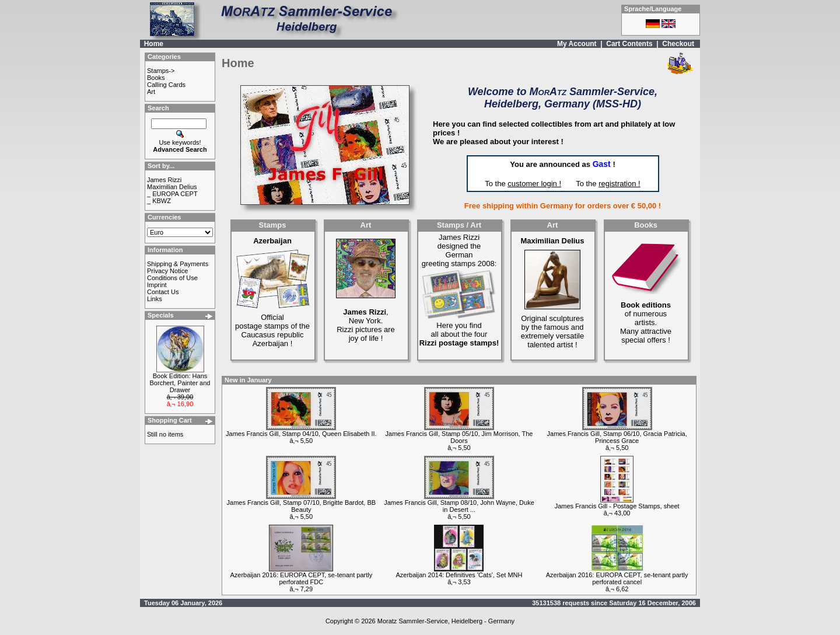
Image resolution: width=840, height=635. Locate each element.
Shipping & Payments (178, 264)
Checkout (678, 44)
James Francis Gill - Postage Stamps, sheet (617, 506)
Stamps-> (161, 71)
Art (151, 92)
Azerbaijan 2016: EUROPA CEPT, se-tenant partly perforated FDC (301, 578)
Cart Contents (629, 44)
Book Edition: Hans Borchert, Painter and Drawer (180, 383)
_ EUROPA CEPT (172, 194)
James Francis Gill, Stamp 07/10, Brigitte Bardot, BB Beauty (302, 506)
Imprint (157, 285)
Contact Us (163, 292)
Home (154, 44)
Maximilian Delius (172, 187)
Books (156, 78)
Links (155, 299)
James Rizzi (164, 180)
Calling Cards (166, 85)
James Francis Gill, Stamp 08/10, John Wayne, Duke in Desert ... (459, 506)
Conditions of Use (172, 278)
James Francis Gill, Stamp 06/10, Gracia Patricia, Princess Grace (617, 437)
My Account (577, 44)
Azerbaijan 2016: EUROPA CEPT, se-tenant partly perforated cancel (617, 578)
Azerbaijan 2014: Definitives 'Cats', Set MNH (459, 575)
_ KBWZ (159, 201)
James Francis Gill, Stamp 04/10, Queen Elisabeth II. (301, 434)
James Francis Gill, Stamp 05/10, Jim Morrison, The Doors (459, 437)
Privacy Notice (167, 271)
